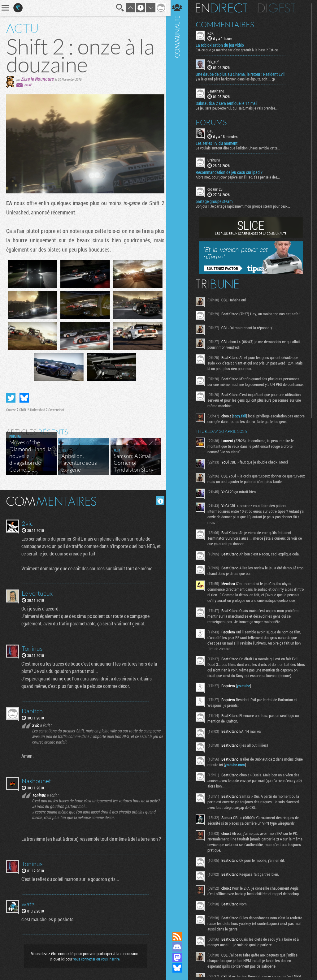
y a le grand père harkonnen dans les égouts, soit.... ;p (237, 79)
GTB (213, 131)
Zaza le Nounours (37, 79)
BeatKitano (218, 91)
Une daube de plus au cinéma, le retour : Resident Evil (242, 74)
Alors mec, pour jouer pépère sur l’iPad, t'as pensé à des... (240, 177)
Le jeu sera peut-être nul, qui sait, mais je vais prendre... (239, 108)
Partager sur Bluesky (24, 398)
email (28, 85)
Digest (279, 8)
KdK (213, 33)
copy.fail (242, 421)
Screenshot (56, 410)
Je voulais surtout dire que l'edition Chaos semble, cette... (240, 148)
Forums (213, 122)
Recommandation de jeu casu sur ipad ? (231, 172)
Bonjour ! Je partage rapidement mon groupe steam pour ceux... (245, 206)
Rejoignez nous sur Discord (179, 947)
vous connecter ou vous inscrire (96, 959)
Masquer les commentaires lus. (158, 501)
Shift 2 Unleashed (32, 410)
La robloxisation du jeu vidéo (222, 45)
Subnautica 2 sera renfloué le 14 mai (228, 103)
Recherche (118, 8)
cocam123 (217, 189)
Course (11, 410)
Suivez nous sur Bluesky (179, 968)
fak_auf (215, 62)
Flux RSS (179, 936)
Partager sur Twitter (11, 398)
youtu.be (246, 697)
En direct (224, 8)
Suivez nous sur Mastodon (179, 957)
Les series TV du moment (219, 143)
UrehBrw (216, 160)
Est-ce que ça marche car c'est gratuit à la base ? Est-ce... (240, 50)
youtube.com (237, 775)
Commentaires (227, 24)
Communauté (179, 460)
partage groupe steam (216, 201)
